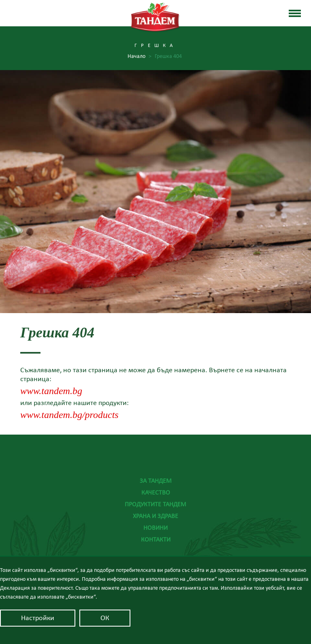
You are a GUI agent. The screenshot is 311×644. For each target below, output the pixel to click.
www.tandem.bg (51, 391)
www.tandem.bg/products (69, 415)
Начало (140, 57)
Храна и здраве (155, 516)
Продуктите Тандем (155, 504)
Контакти (156, 540)
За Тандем (156, 481)
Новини (155, 528)
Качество (156, 493)
